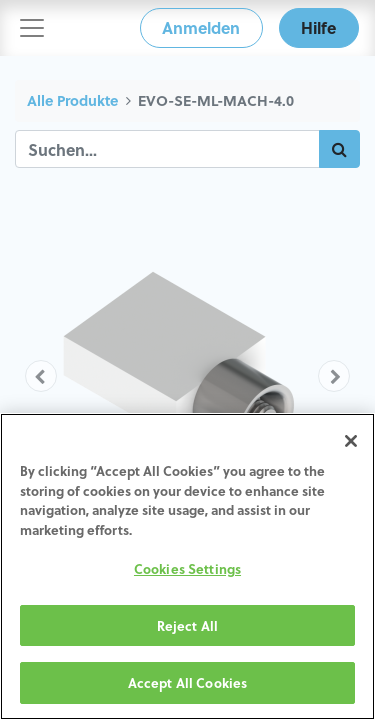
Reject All (187, 625)
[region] (187, 566)
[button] (41, 376)
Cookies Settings (187, 568)
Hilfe (318, 27)
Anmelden (201, 27)
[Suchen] (339, 149)
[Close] (351, 441)
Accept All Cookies (187, 682)
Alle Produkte (72, 100)
